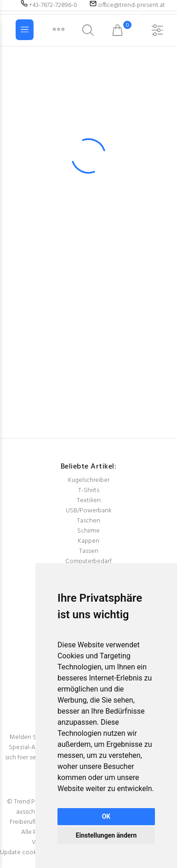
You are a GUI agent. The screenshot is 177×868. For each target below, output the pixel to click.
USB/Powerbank (89, 511)
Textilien (89, 501)
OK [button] (106, 816)
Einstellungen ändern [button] (106, 835)
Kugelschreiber (89, 480)
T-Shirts (89, 490)
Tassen (89, 551)
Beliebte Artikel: (88, 467)
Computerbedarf (88, 561)
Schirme (88, 531)
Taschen (88, 521)
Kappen (88, 541)
